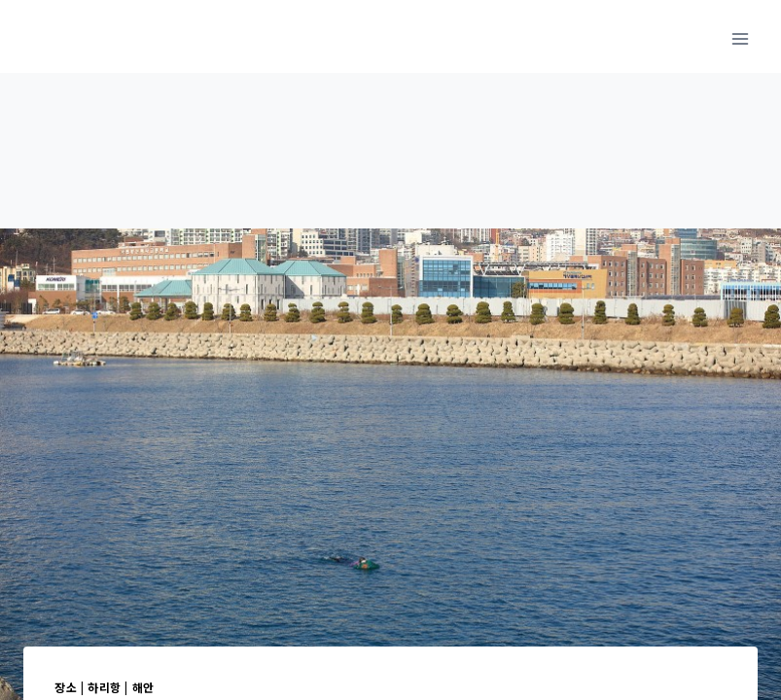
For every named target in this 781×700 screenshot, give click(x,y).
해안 (143, 687)
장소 (66, 687)
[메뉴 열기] (740, 38)
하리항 (105, 687)
